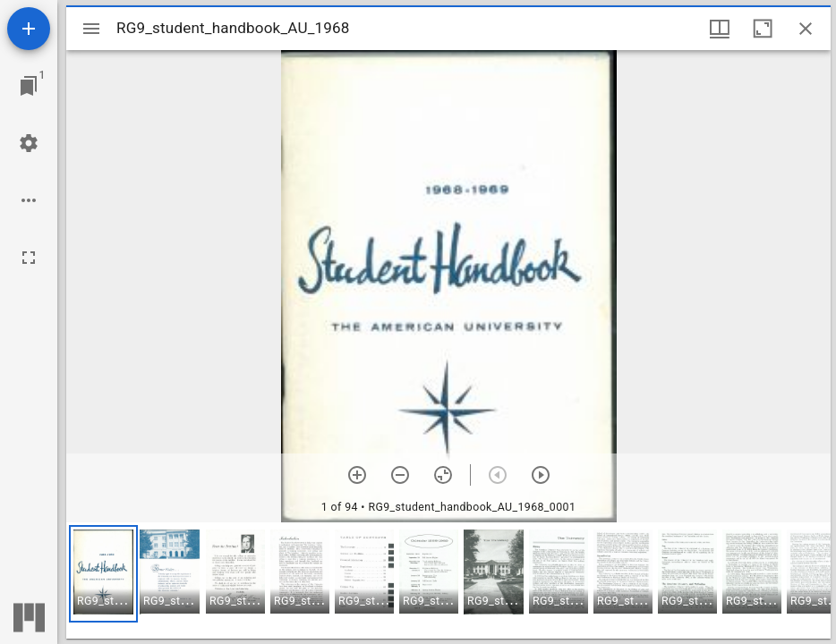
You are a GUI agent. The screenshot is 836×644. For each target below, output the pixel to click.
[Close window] (806, 29)
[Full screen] (29, 258)
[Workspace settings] (29, 143)
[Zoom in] (357, 475)
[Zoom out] (400, 475)
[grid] (448, 580)
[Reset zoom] (443, 475)
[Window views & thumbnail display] (720, 29)
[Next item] (541, 475)
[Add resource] (29, 29)
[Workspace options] (29, 200)
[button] (103, 574)
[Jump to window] (29, 86)
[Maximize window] (763, 29)
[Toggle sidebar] (91, 29)
